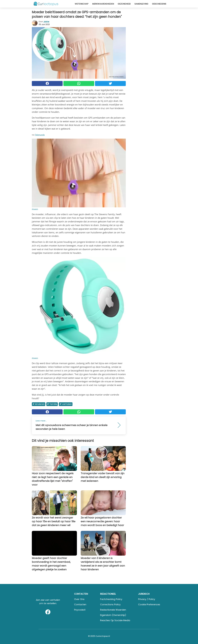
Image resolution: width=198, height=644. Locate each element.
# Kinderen (39, 404)
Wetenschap (82, 4)
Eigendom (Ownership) (113, 615)
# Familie (52, 404)
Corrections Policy (110, 604)
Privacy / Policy (147, 599)
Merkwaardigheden (103, 4)
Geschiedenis (159, 4)
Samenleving (141, 4)
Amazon (35, 209)
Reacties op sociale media (115, 620)
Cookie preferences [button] (149, 604)
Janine (46, 22)
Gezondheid (124, 4)
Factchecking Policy (111, 599)
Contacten (80, 604)
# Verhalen (66, 404)
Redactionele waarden (113, 610)
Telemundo (40, 135)
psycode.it (80, 610)
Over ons (79, 599)
